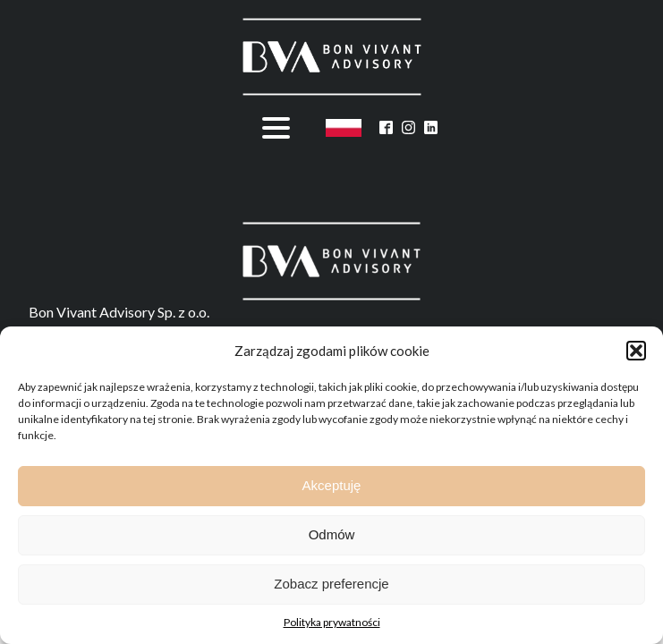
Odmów (332, 534)
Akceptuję (332, 485)
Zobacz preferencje (331, 584)
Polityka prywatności (332, 622)
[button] (636, 351)
